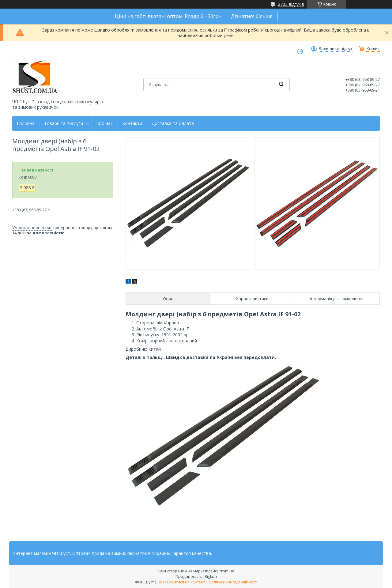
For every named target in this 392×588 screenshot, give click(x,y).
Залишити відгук (336, 49)
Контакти (132, 123)
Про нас (104, 123)
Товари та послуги (64, 123)
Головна (26, 123)
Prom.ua (226, 571)
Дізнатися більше (252, 16)
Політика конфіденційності (233, 582)
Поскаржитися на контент (181, 582)
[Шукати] (281, 85)
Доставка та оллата (173, 123)
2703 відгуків (291, 4)
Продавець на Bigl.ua (196, 576)
